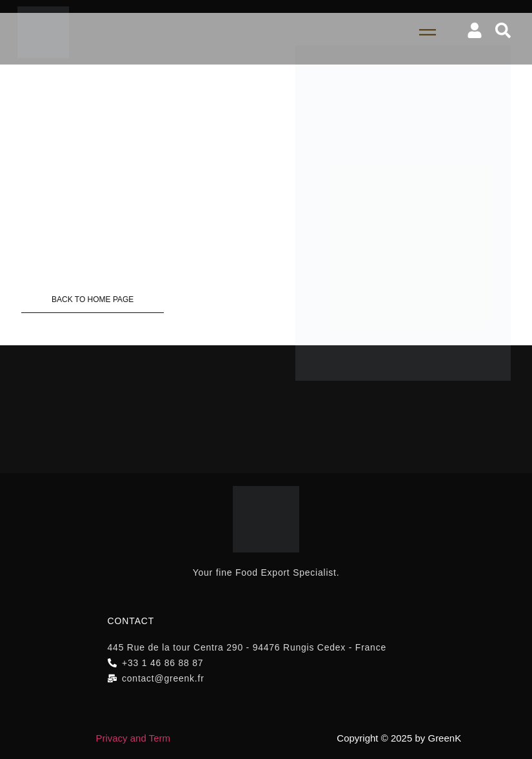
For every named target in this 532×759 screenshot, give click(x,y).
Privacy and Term (133, 738)
